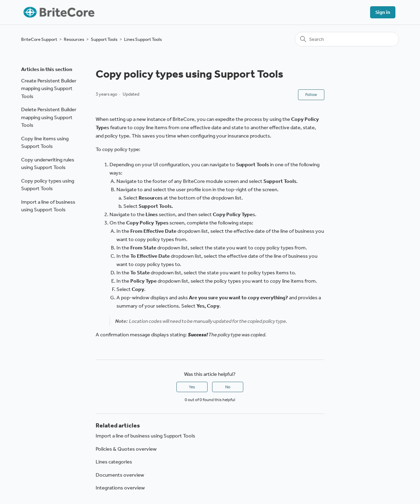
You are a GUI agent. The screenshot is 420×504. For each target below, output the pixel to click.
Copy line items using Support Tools (45, 143)
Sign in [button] (383, 12)
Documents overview (120, 475)
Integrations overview (120, 488)
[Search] (347, 39)
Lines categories (114, 462)
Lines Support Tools (143, 39)
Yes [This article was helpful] (192, 387)
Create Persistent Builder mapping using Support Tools (49, 89)
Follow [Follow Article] (311, 95)
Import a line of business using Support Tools (48, 206)
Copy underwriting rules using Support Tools (48, 164)
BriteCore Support (39, 39)
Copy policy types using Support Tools (48, 185)
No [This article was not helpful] (228, 387)
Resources (74, 39)
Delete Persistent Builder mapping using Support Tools (49, 117)
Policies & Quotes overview (126, 449)
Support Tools (104, 39)
